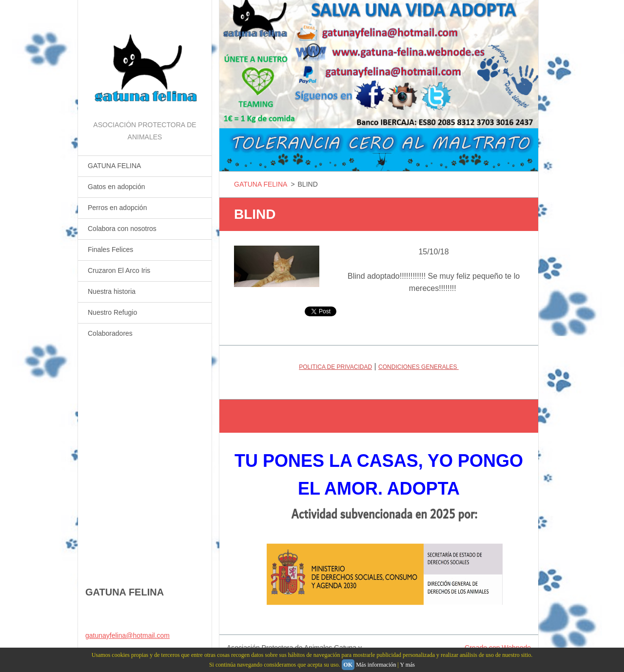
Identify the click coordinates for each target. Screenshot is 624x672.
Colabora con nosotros (122, 229)
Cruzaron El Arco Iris (119, 270)
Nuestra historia (112, 291)
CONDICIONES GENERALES (419, 367)
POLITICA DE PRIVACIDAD (335, 367)
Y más (407, 665)
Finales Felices (110, 250)
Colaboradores (110, 333)
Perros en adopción (117, 208)
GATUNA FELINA (114, 166)
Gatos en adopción (117, 187)
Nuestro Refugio (112, 312)
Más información (376, 665)
